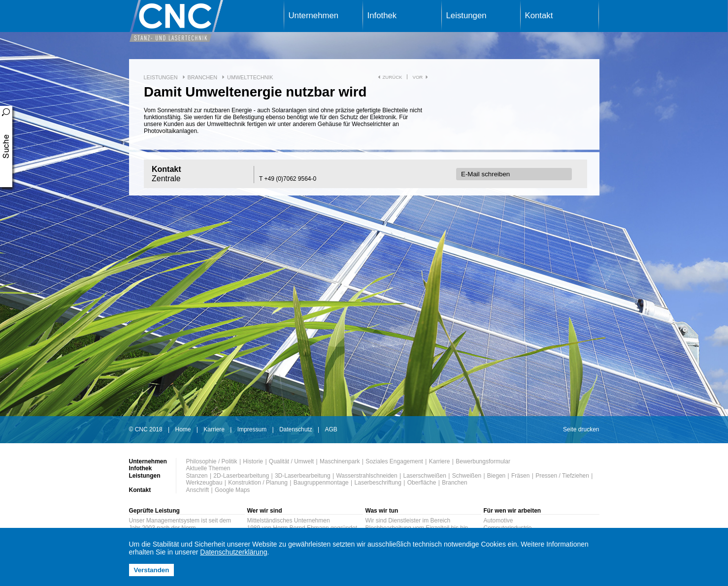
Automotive (498, 521)
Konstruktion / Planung (258, 483)
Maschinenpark (340, 461)
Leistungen (466, 16)
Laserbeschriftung (378, 483)
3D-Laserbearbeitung (303, 476)
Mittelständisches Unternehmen (289, 521)
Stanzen (197, 476)
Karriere (214, 429)
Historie (253, 461)
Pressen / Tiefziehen (562, 476)
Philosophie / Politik (212, 461)
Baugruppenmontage (321, 483)
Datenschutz (296, 429)
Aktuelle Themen (208, 468)
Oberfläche (422, 483)
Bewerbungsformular (483, 461)
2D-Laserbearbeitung (241, 476)
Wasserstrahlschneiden (366, 476)
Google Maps (232, 490)
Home (183, 429)
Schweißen (467, 476)
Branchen (203, 77)
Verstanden (152, 570)
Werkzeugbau (204, 483)
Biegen (496, 476)
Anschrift (198, 490)
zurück (393, 77)
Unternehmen (314, 16)
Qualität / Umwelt (291, 461)
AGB (331, 429)
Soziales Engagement (394, 461)
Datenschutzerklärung (233, 552)
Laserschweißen (425, 476)
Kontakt (539, 16)
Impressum (252, 429)
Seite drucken (581, 429)
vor (417, 77)
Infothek (382, 16)
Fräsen (520, 476)
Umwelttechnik (250, 77)
